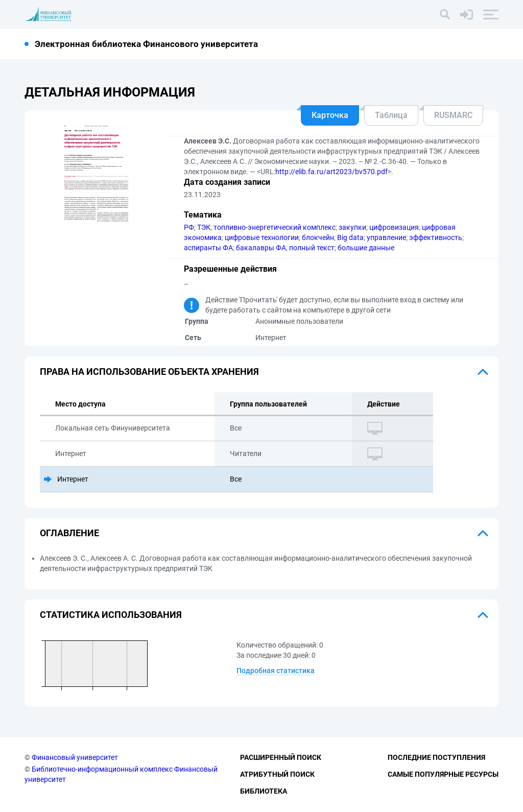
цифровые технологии (262, 237)
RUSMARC (453, 115)
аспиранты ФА (208, 248)
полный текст (312, 248)
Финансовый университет (75, 757)
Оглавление (69, 533)
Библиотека (264, 791)
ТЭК (204, 227)
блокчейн (318, 237)
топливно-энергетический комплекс (275, 227)
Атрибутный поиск (277, 774)
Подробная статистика (276, 671)
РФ (189, 227)
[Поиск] (445, 14)
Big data (350, 237)
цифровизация (394, 227)
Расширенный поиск (281, 757)
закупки (352, 227)
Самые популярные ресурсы (443, 774)
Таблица (391, 115)
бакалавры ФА (261, 248)
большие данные (366, 248)
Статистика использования (111, 615)
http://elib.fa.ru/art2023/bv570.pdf (331, 172)
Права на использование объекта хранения (149, 372)
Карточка (330, 115)
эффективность (436, 237)
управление (386, 237)
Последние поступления (436, 757)
